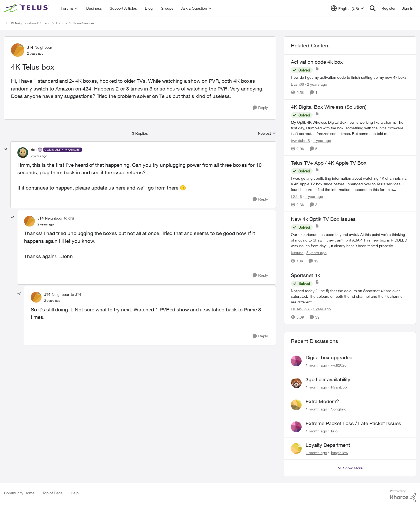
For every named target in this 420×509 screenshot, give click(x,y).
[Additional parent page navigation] (47, 23)
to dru (69, 218)
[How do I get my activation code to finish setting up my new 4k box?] (350, 77)
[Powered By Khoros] (403, 496)
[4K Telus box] (39, 156)
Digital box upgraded (329, 357)
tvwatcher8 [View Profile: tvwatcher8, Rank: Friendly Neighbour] (300, 140)
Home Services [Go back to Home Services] (84, 23)
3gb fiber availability (328, 379)
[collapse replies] (6, 149)
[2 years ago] (316, 84)
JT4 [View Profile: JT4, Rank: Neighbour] (30, 47)
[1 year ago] (321, 140)
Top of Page (53, 493)
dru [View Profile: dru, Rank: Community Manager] (34, 150)
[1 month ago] (316, 365)
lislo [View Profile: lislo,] (334, 431)
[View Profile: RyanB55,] (296, 383)
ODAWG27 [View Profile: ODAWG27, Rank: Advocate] (300, 309)
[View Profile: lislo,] (296, 427)
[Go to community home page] (27, 8)
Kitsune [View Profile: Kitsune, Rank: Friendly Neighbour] (297, 253)
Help (75, 493)
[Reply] (260, 108)
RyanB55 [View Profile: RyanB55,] (339, 387)
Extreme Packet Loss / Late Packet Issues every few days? (353, 424)
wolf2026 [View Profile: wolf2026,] (339, 365)
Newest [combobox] (267, 133)
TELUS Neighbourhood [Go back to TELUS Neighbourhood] (21, 23)
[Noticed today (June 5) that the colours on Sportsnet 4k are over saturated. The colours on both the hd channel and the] (350, 296)
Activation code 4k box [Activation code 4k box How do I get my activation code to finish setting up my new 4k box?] (317, 62)
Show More (350, 468)
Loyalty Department (328, 445)
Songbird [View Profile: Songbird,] (339, 409)
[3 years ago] (316, 253)
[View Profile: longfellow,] (296, 448)
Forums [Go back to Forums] (61, 23)
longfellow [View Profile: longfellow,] (340, 453)
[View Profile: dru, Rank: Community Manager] (23, 153)
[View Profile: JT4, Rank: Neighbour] (18, 50)
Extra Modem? (322, 401)
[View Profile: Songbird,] (296, 405)
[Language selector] (347, 8)
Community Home (19, 493)
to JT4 (76, 294)
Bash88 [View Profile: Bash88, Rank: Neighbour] (297, 84)
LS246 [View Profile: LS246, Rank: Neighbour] (296, 196)
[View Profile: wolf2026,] (296, 361)
